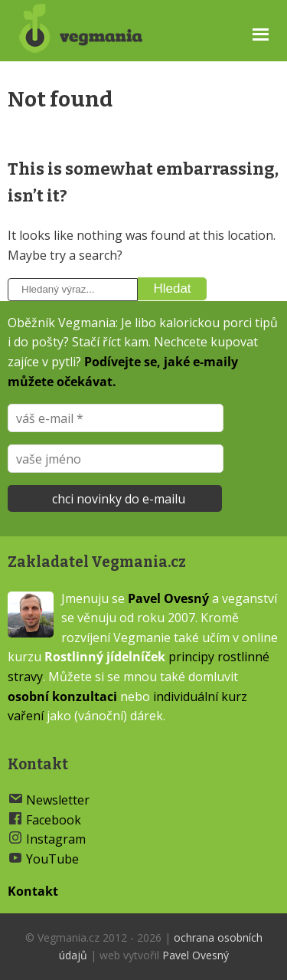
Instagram (56, 839)
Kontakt (33, 891)
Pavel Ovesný (168, 598)
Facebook (54, 820)
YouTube (52, 859)
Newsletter (58, 800)
